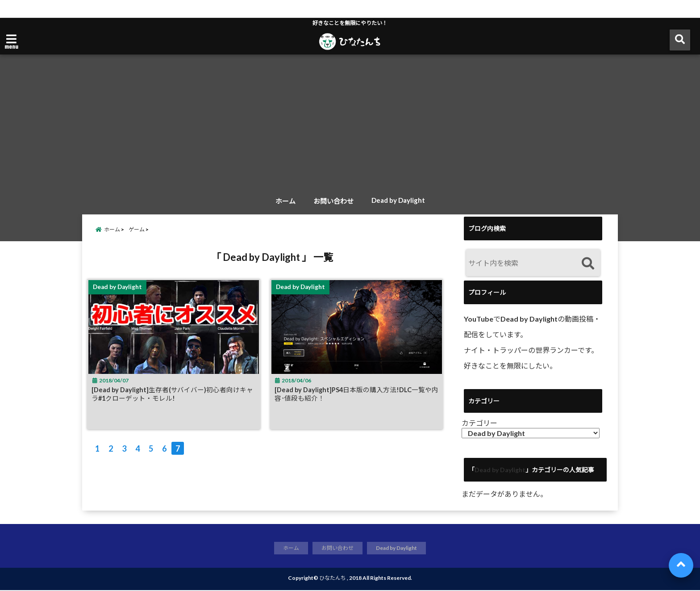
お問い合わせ (333, 201)
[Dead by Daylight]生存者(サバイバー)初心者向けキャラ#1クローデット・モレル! (174, 400)
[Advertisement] (350, 125)
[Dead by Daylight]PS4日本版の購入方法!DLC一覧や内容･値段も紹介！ (358, 400)
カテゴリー (479, 423)
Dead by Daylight (398, 200)
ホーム (285, 201)
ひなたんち (333, 579)
